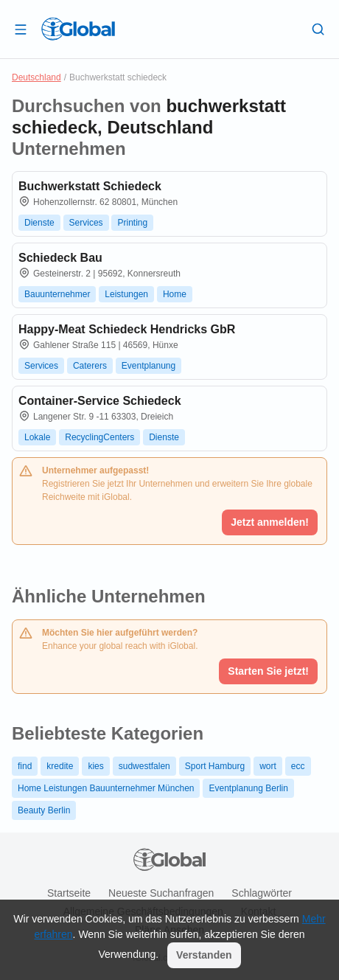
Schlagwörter (262, 893)
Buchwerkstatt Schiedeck (90, 186)
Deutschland (36, 77)
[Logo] (78, 29)
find (25, 766)
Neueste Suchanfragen (161, 893)
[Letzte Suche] (318, 29)
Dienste (39, 223)
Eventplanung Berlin (248, 788)
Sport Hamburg (215, 766)
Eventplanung (148, 366)
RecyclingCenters (99, 437)
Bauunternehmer (57, 294)
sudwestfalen (144, 766)
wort (268, 766)
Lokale (37, 437)
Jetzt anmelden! (270, 522)
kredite (60, 766)
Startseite (69, 893)
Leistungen (126, 294)
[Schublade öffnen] (21, 29)
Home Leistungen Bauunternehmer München (106, 788)
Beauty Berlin (44, 810)
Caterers (90, 366)
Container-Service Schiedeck (100, 401)
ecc (298, 766)
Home (175, 294)
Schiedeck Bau (60, 258)
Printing (132, 223)
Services (86, 223)
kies (95, 766)
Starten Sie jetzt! (268, 671)
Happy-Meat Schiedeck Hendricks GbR (127, 329)
